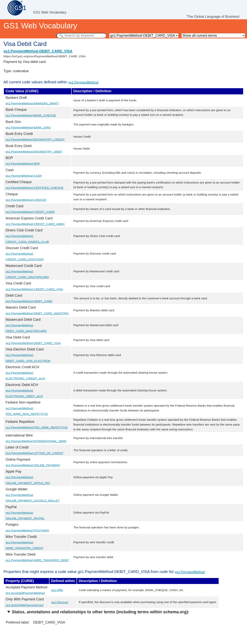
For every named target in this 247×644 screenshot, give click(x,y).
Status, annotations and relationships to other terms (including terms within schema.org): (101, 612)
